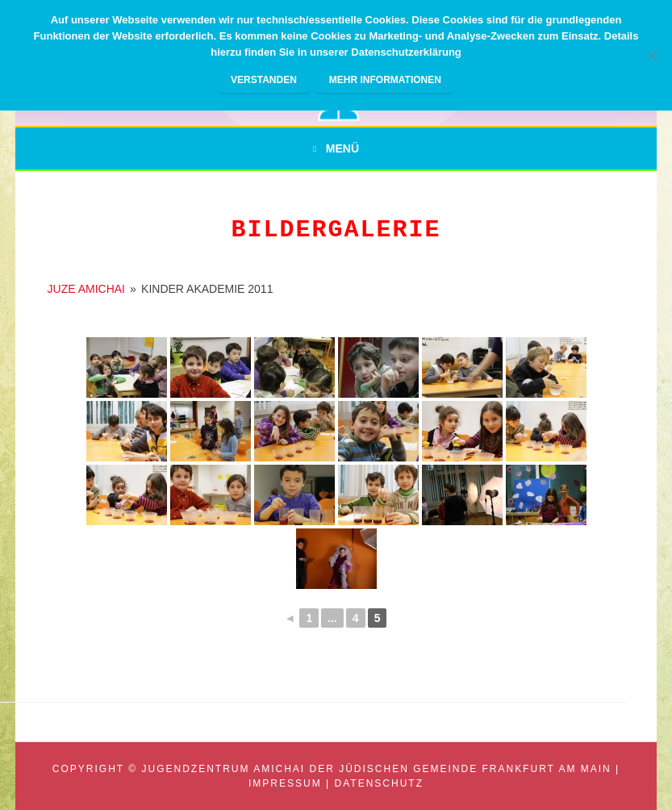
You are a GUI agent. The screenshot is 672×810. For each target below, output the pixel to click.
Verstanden (264, 80)
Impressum (285, 783)
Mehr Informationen (385, 80)
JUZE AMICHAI (86, 289)
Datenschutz (379, 783)
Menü (342, 148)
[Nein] (652, 56)
